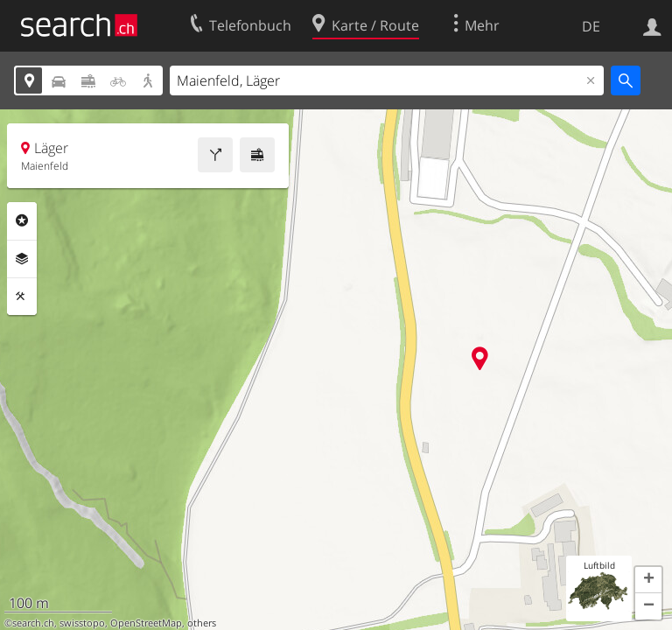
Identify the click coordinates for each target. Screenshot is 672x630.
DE (591, 26)
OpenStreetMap (146, 623)
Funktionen (22, 297)
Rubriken (22, 220)
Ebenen (22, 259)
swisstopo (82, 623)
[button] (648, 580)
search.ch (33, 623)
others (202, 623)
